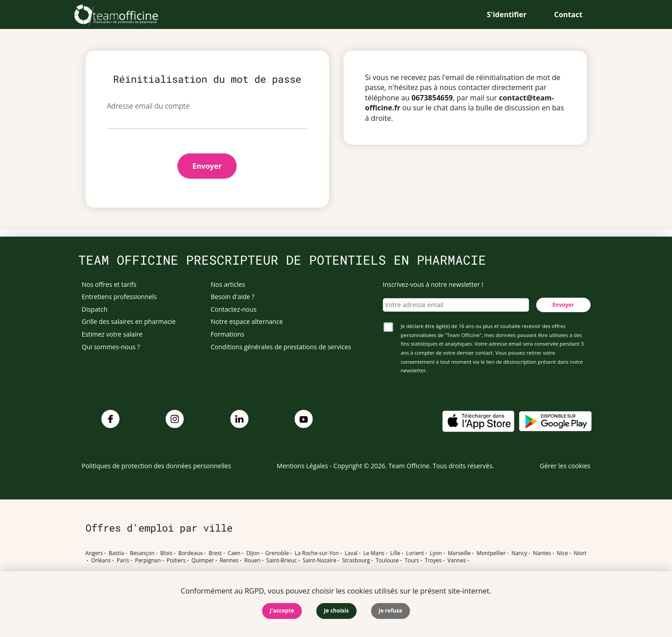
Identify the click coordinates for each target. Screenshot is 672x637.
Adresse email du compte (149, 106)
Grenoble (277, 553)
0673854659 (432, 98)
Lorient (415, 553)
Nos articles (228, 284)
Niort (580, 553)
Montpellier (491, 553)
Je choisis (336, 611)
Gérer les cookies (565, 466)
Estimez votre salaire (112, 334)
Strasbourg (356, 561)
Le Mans (374, 553)
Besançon (142, 553)
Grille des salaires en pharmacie (129, 321)
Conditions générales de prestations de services (281, 347)
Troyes (433, 561)
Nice (562, 553)
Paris (123, 561)
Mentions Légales (303, 466)
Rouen (253, 561)
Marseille (459, 553)
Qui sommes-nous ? (111, 347)
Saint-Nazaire (319, 561)
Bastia (116, 553)
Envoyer (207, 166)
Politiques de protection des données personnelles (157, 466)
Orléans (101, 561)
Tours (412, 561)
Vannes (457, 561)
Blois (166, 553)
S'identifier (507, 14)
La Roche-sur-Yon (317, 553)
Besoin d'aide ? (233, 297)
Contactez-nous (234, 309)
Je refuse (391, 611)
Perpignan (148, 561)
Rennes (229, 561)
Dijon (253, 553)
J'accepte (282, 611)
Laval (351, 553)
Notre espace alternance (247, 321)
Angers (94, 553)
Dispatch (95, 309)
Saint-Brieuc (282, 561)
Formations (228, 334)
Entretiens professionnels (119, 297)
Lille (395, 553)
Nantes (542, 553)
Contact (568, 14)
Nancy (519, 553)
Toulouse (387, 561)
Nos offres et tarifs (109, 284)
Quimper (203, 561)
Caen (234, 553)
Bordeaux (191, 553)
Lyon (436, 553)
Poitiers (176, 561)
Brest (215, 553)
